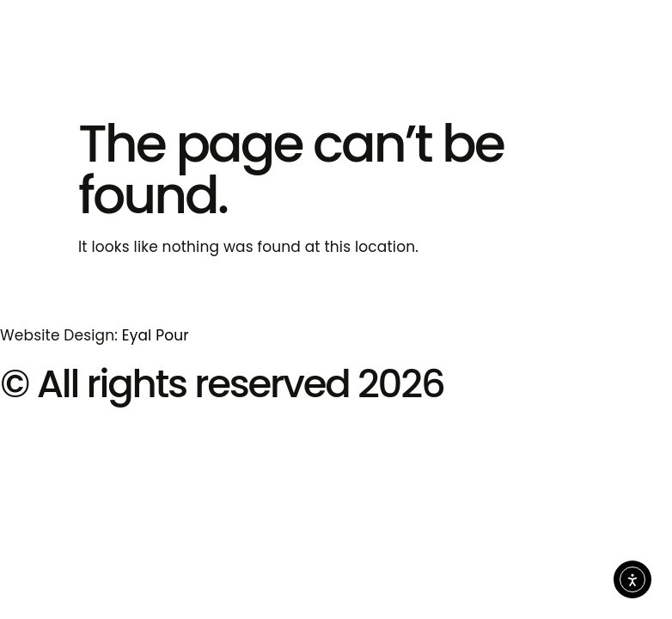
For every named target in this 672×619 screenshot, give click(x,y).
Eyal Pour (156, 335)
